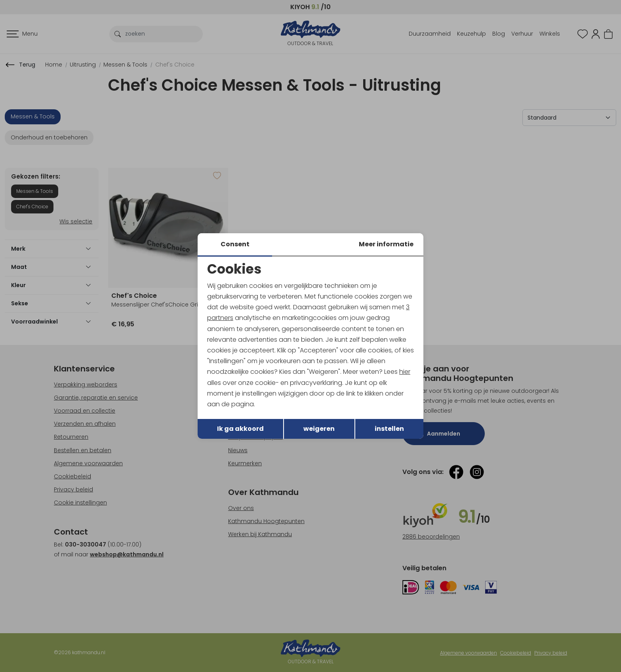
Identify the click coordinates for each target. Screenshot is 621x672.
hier (405, 372)
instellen (389, 429)
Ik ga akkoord (240, 429)
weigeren (319, 429)
